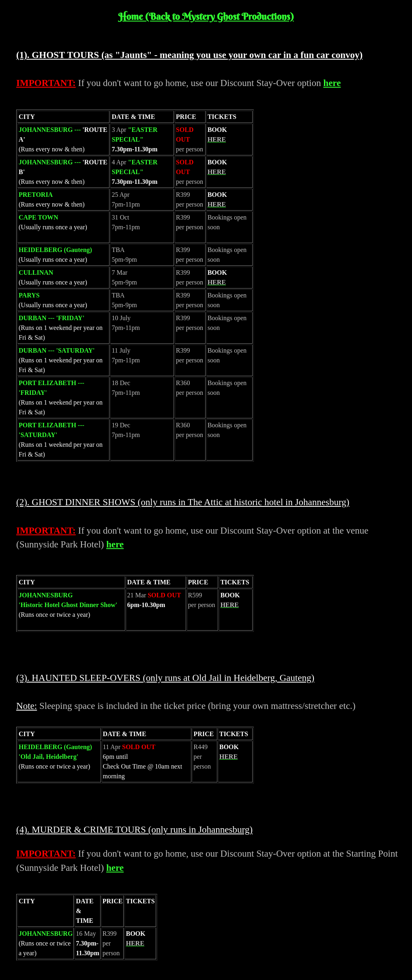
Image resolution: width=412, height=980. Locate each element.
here (332, 83)
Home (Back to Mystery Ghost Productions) (206, 16)
